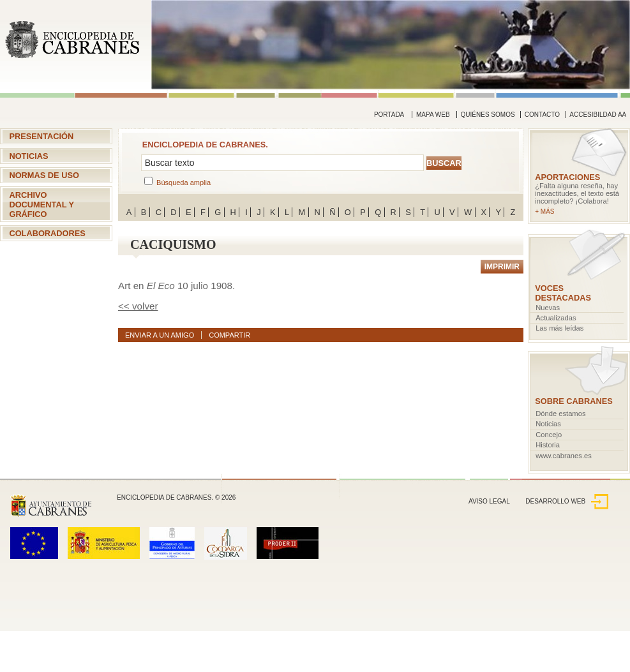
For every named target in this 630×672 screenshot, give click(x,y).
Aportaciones (567, 177)
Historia (548, 445)
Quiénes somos (488, 115)
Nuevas (548, 308)
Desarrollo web (567, 501)
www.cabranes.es (564, 456)
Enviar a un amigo (160, 335)
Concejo (549, 435)
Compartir (229, 335)
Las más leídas (559, 328)
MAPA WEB (433, 115)
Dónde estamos (560, 414)
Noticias (28, 156)
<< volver (138, 306)
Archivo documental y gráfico (41, 205)
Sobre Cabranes (574, 401)
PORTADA (389, 115)
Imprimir (502, 267)
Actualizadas (556, 318)
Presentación (41, 136)
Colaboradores (47, 233)
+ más (544, 212)
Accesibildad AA (598, 115)
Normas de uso (44, 175)
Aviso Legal (489, 501)
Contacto (542, 115)
